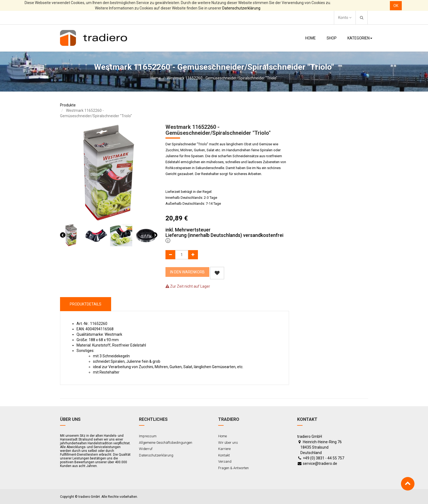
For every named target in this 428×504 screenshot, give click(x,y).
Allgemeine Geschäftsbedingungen (166, 443)
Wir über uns (228, 443)
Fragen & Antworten (233, 468)
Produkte (68, 105)
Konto (345, 18)
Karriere (224, 449)
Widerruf (146, 449)
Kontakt (224, 455)
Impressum (148, 436)
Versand (225, 461)
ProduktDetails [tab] (86, 304)
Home (156, 78)
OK (396, 6)
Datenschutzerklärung (241, 8)
